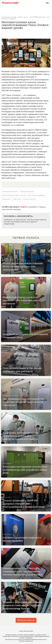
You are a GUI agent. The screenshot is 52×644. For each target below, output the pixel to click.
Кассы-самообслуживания (15, 18)
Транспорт (7, 365)
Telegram (24, 207)
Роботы (6, 430)
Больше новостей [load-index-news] (26, 620)
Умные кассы (7, 199)
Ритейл (20, 17)
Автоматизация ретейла (10, 195)
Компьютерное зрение (10, 191)
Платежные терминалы (12, 396)
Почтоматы (7, 331)
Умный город (8, 260)
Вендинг (6, 294)
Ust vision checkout (29, 199)
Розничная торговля (9, 17)
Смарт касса (17, 199)
